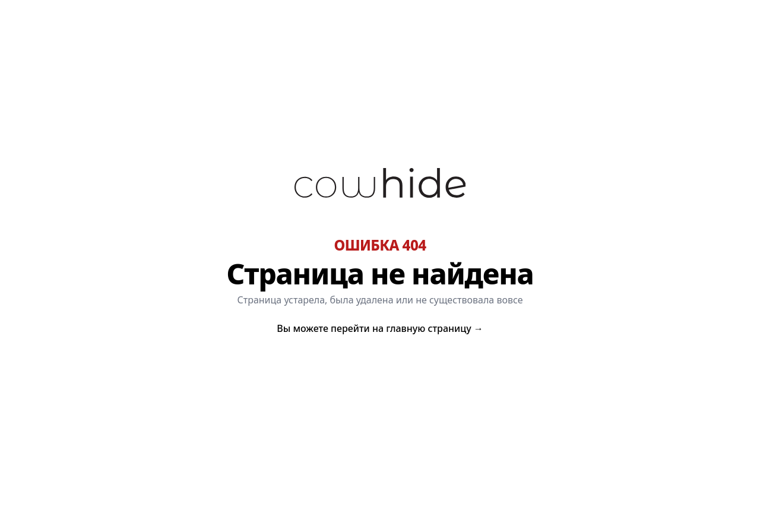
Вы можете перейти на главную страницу (380, 328)
